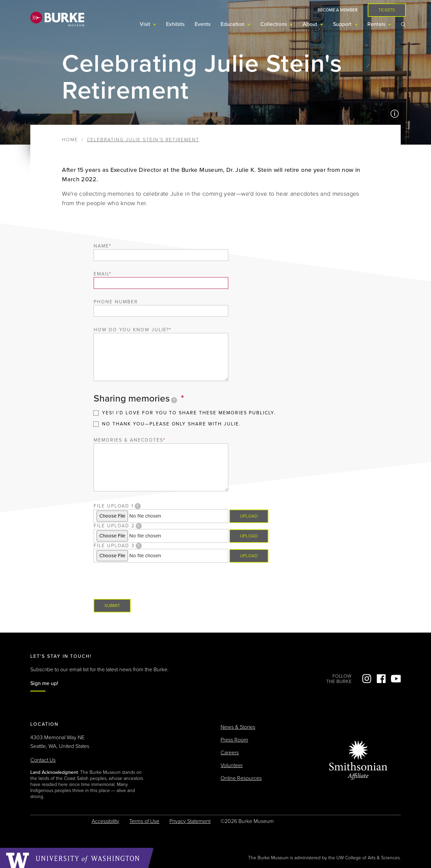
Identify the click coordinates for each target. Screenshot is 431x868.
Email (101, 274)
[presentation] (145, 576)
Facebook (381, 679)
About (311, 24)
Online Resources (241, 778)
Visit (146, 24)
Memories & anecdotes (128, 440)
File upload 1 (117, 506)
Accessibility (105, 821)
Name (101, 246)
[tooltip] (174, 400)
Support (343, 24)
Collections (274, 24)
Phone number (116, 302)
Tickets (387, 10)
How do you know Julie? (131, 330)
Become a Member (338, 10)
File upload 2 (118, 526)
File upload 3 (118, 546)
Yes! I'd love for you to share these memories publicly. (189, 413)
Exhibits (175, 24)
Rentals (377, 24)
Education (233, 24)
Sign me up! (44, 683)
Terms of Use (144, 821)
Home (70, 140)
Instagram (367, 679)
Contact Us (43, 760)
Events (203, 24)
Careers (230, 753)
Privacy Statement (190, 821)
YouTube (396, 679)
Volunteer (232, 765)
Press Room (234, 740)
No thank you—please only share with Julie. (171, 424)
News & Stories (238, 727)
